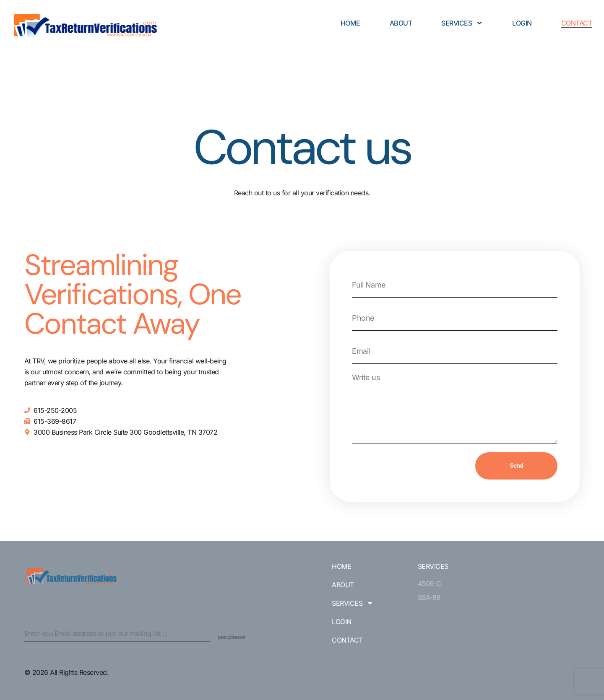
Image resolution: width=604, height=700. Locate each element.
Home (350, 23)
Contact (577, 23)
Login (522, 23)
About (401, 23)
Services (462, 23)
